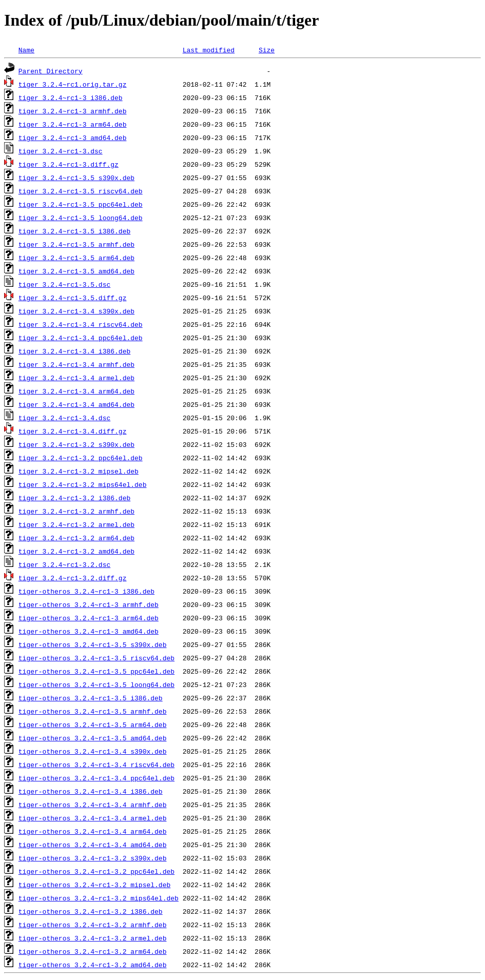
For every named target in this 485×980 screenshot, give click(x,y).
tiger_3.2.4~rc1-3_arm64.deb (73, 124)
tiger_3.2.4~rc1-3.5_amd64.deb (76, 271)
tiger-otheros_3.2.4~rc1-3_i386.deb (86, 591)
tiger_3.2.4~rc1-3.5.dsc (64, 284)
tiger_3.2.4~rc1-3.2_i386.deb (74, 498)
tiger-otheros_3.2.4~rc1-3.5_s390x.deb (93, 644)
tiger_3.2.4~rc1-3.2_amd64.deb (76, 551)
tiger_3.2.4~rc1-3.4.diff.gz (73, 431)
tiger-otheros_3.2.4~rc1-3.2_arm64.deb (93, 951)
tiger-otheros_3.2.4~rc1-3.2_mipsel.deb (94, 885)
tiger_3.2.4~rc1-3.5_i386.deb (74, 231)
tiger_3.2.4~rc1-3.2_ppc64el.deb (81, 458)
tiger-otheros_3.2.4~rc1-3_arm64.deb (89, 618)
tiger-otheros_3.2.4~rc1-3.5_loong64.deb (96, 684)
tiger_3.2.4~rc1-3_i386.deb (71, 97)
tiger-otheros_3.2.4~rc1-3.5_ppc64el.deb (96, 671)
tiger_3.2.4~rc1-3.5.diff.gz (73, 298)
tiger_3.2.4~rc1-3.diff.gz (69, 164)
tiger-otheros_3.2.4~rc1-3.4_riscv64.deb (96, 765)
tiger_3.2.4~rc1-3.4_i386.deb (74, 351)
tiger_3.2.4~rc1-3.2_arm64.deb (76, 538)
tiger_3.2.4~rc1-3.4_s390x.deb (76, 311)
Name (26, 50)
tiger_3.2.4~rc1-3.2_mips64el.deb (83, 484)
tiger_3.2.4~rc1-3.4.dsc (64, 418)
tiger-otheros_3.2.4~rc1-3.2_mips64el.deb (99, 898)
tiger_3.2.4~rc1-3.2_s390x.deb (76, 444)
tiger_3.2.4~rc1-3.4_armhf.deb (76, 364)
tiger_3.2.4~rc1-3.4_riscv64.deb (81, 324)
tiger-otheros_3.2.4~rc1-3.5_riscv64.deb (96, 658)
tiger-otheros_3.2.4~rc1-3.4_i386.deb (91, 791)
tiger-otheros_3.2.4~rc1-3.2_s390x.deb (93, 858)
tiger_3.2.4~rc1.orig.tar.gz (73, 84)
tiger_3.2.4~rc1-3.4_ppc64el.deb (81, 338)
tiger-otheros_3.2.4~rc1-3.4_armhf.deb (93, 805)
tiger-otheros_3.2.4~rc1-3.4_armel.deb (93, 818)
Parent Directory (51, 71)
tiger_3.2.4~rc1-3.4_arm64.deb (76, 391)
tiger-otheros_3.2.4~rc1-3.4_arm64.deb (93, 831)
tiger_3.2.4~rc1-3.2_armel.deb (76, 524)
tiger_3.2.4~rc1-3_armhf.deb (73, 111)
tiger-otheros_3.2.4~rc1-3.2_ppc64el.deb (96, 871)
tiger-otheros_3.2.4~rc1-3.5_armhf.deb (93, 711)
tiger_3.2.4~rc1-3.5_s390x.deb (76, 178)
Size (267, 50)
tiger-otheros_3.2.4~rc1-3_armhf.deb (89, 604)
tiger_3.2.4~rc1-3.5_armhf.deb (76, 244)
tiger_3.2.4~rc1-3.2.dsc (64, 564)
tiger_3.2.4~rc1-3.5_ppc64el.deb (81, 204)
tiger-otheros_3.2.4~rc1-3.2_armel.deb (93, 938)
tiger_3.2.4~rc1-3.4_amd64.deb (76, 404)
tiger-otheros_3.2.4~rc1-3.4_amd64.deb (93, 845)
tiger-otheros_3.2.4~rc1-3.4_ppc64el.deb (96, 778)
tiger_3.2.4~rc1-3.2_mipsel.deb (79, 471)
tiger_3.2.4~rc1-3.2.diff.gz (73, 578)
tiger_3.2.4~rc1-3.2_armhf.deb (76, 511)
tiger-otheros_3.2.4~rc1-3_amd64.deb (89, 631)
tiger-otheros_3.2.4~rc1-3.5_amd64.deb (93, 738)
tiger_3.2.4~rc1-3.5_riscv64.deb (81, 191)
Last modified (209, 50)
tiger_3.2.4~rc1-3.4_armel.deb (76, 378)
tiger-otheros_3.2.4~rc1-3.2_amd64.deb (93, 965)
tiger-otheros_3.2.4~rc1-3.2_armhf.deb (93, 925)
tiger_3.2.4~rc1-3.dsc (61, 151)
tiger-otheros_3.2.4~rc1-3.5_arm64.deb (93, 724)
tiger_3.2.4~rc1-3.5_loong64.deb (81, 218)
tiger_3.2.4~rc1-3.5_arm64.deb (76, 258)
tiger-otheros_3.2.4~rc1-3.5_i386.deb (91, 698)
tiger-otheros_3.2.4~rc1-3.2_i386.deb (91, 911)
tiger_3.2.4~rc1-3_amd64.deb (73, 138)
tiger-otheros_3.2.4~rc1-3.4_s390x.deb (93, 751)
